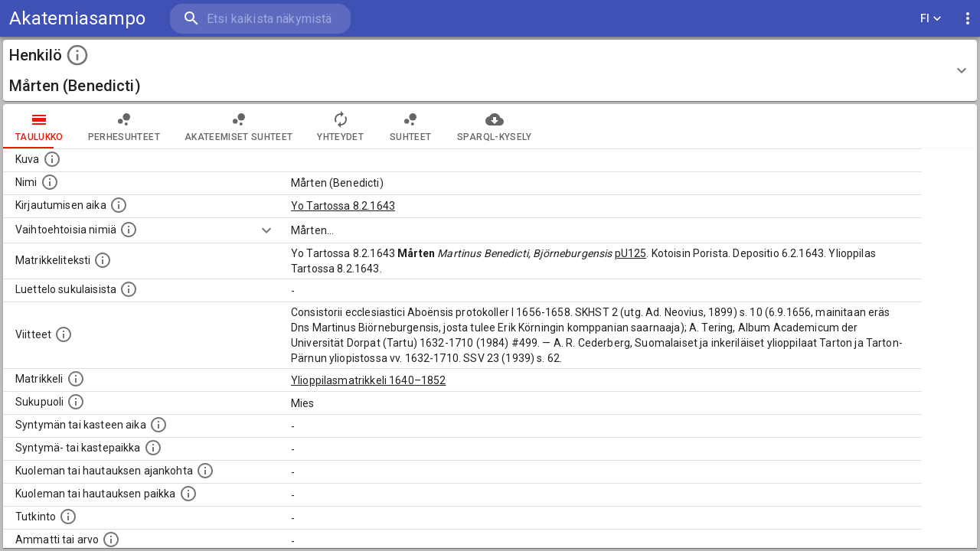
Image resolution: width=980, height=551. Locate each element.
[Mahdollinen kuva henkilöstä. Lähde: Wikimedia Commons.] (52, 159)
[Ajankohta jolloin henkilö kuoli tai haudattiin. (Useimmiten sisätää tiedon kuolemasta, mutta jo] (205, 471)
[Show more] (266, 230)
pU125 (631, 253)
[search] (260, 19)
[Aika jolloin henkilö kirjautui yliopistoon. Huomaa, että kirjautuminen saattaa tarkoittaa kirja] (119, 205)
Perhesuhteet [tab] (124, 126)
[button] (490, 70)
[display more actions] (968, 19)
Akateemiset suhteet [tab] (239, 126)
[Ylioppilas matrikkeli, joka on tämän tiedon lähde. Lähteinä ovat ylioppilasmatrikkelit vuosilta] (76, 379)
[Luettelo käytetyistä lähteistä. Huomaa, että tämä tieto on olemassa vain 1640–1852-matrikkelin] (64, 334)
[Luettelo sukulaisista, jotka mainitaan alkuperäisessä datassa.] (129, 289)
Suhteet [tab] (410, 126)
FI (931, 19)
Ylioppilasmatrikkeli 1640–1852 (369, 380)
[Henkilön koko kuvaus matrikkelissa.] (103, 260)
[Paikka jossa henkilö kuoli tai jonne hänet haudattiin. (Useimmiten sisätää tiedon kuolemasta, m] (188, 494)
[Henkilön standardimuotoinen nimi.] (50, 182)
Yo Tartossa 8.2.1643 (343, 206)
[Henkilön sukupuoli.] (76, 402)
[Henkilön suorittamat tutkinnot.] (68, 517)
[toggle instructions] (77, 55)
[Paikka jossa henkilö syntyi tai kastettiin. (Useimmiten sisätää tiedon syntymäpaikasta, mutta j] (153, 448)
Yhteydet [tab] (340, 126)
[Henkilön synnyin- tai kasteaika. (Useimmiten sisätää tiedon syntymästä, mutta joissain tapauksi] (158, 425)
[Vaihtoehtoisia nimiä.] (129, 230)
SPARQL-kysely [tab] (494, 126)
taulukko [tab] (39, 126)
